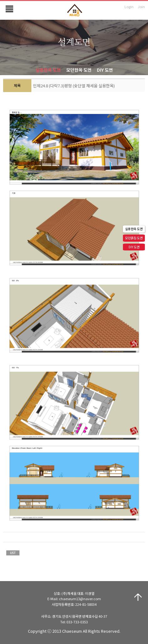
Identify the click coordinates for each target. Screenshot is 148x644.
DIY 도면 (105, 70)
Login (129, 7)
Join (141, 7)
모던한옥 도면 (79, 70)
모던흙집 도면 (134, 238)
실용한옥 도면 (48, 70)
